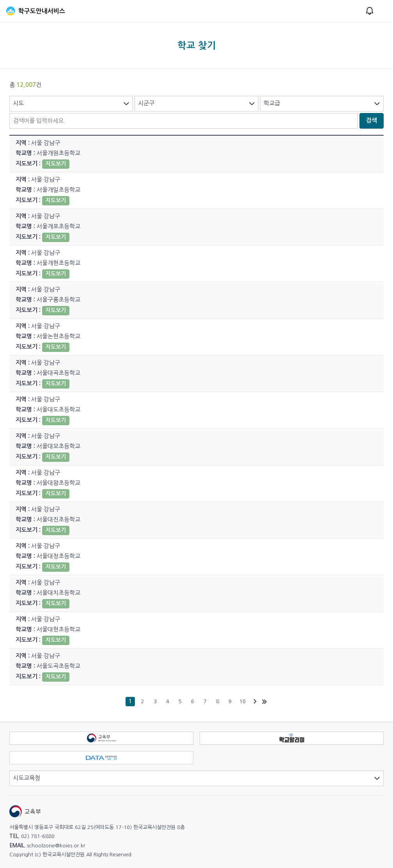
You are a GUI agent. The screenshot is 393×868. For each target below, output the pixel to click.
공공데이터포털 (193, 756)
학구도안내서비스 (36, 11)
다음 (255, 702)
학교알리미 (383, 736)
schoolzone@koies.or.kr (56, 846)
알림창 (370, 11)
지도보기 (56, 164)
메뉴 (382, 11)
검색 (372, 120)
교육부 (193, 736)
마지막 (264, 702)
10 (243, 701)
